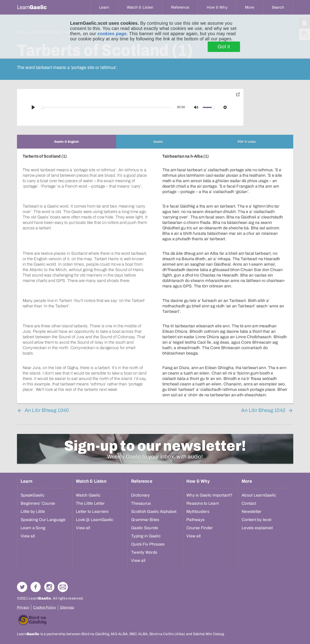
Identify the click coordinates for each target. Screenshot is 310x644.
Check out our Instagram (49, 587)
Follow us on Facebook (36, 587)
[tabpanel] (155, 276)
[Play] (33, 107)
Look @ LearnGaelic (95, 520)
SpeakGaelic (32, 495)
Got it (224, 47)
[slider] (106, 107)
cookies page (112, 34)
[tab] (67, 142)
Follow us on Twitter (22, 587)
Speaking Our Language (43, 520)
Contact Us (63, 587)
